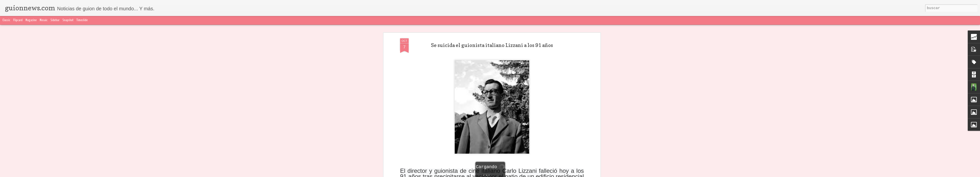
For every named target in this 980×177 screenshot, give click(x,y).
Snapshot (68, 20)
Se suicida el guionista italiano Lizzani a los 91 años (492, 37)
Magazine (31, 20)
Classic (6, 20)
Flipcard (18, 20)
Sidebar (55, 20)
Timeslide (82, 20)
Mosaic (44, 20)
